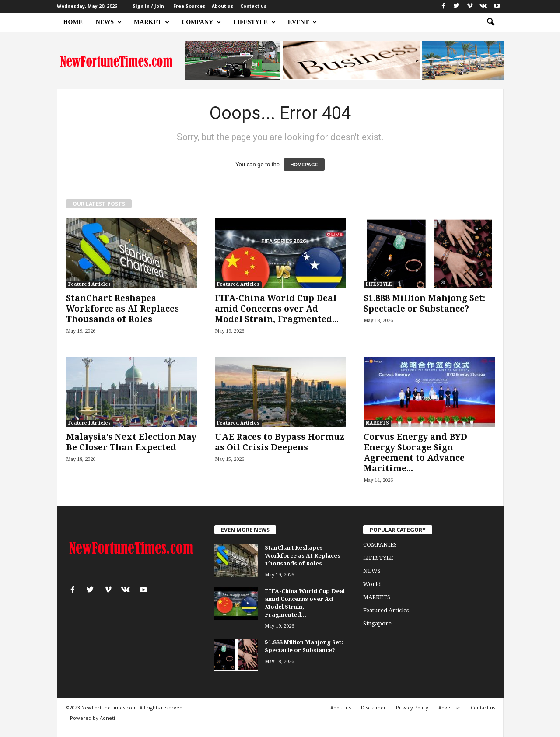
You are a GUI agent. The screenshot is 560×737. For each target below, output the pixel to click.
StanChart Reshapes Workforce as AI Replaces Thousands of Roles (122, 309)
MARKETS (377, 423)
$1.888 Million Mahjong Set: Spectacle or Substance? (424, 304)
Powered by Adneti (93, 718)
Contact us (253, 6)
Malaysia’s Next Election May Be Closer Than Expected (131, 442)
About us (222, 6)
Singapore (377, 623)
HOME (73, 22)
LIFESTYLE (254, 22)
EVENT (302, 22)
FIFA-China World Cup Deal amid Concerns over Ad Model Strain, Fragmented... (277, 309)
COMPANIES (380, 545)
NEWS (109, 22)
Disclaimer (373, 707)
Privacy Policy (412, 707)
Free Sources (189, 6)
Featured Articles (89, 284)
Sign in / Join (148, 6)
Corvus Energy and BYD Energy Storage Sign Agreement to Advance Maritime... (415, 453)
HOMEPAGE (304, 165)
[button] (490, 22)
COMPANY (201, 22)
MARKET (152, 22)
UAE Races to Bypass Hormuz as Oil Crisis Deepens (280, 442)
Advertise (450, 707)
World (372, 584)
